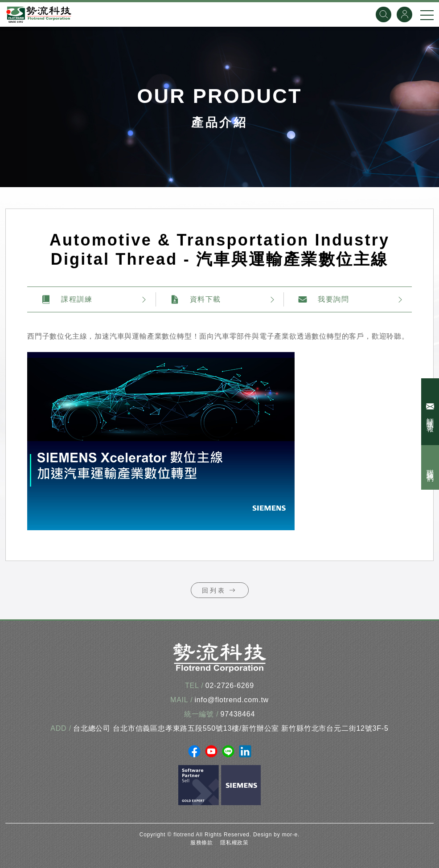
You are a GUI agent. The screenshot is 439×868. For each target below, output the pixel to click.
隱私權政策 (234, 843)
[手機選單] (427, 15)
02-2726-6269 (230, 686)
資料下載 (196, 299)
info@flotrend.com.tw (232, 700)
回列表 (220, 590)
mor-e (290, 835)
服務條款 (202, 843)
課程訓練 (67, 299)
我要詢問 (324, 299)
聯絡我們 (430, 467)
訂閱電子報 (431, 412)
